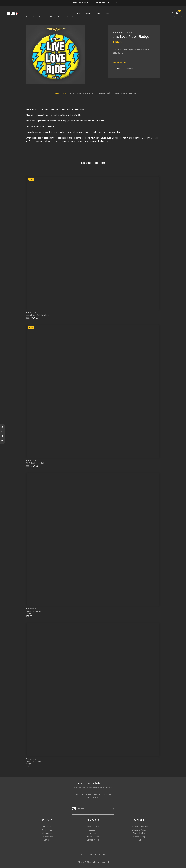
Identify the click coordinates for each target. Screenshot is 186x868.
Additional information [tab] (82, 93)
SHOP (88, 13)
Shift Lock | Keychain (35, 463)
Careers (47, 840)
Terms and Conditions (139, 827)
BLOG (98, 13)
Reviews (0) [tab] (104, 93)
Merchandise (93, 837)
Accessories (93, 830)
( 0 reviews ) (129, 33)
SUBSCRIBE (112, 809)
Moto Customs (93, 827)
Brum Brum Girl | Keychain (38, 315)
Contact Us (47, 830)
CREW (108, 13)
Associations (47, 837)
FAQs (139, 840)
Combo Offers (93, 840)
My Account (47, 833)
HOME (78, 13)
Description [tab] (60, 93)
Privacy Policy (94, 798)
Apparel (93, 833)
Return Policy (139, 833)
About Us (47, 827)
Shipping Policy (139, 830)
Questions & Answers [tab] (125, 93)
